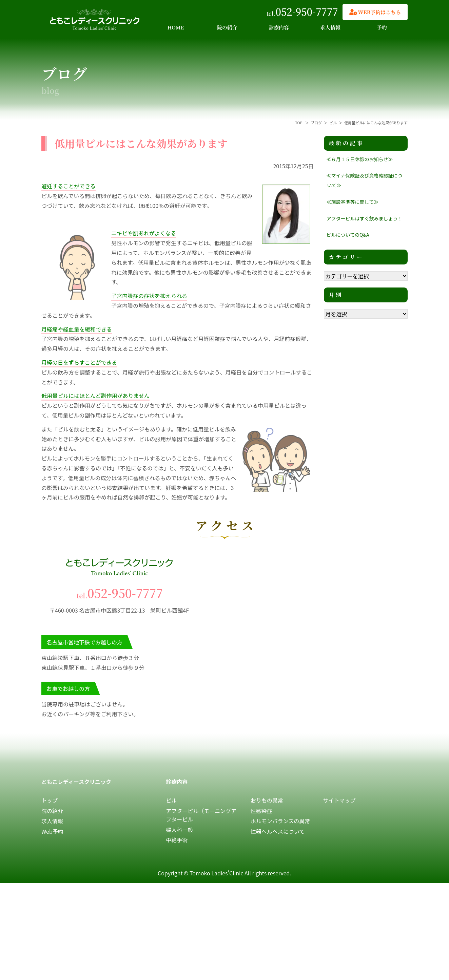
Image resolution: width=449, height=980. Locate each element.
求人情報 (330, 27)
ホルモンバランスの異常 (280, 821)
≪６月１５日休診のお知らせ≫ (360, 159)
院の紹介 (227, 27)
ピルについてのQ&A (348, 235)
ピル (171, 800)
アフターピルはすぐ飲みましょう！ (365, 218)
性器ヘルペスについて (278, 831)
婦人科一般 (179, 830)
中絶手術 (177, 840)
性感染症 (261, 811)
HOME (176, 27)
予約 (382, 27)
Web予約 (52, 831)
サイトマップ (339, 800)
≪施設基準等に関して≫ (353, 202)
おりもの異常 (267, 800)
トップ (50, 800)
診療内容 (279, 27)
